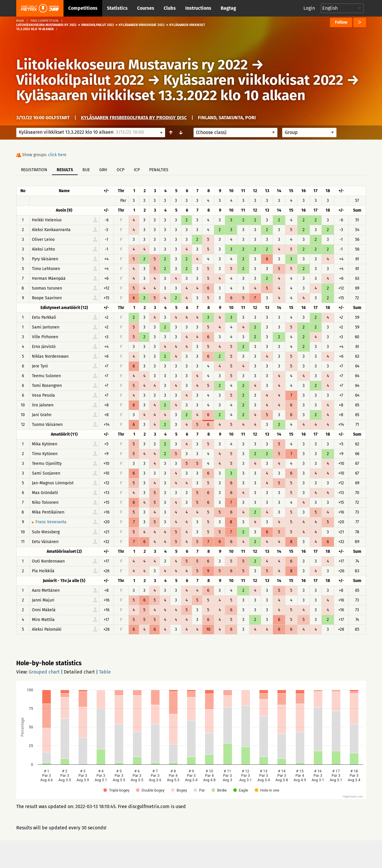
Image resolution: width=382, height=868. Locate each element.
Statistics (117, 8)
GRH (103, 170)
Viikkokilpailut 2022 (80, 80)
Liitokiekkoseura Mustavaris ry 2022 (132, 65)
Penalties (159, 170)
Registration (34, 170)
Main (20, 21)
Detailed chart (79, 672)
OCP (121, 170)
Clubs (170, 8)
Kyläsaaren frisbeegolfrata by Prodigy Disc (134, 118)
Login (309, 8)
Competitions (83, 8)
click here (57, 155)
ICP (137, 170)
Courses (146, 8)
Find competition (44, 21)
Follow (341, 22)
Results (65, 170)
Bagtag (228, 8)
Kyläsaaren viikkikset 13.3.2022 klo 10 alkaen (161, 95)
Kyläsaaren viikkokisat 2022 (253, 80)
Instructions (198, 8)
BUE (86, 170)
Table (105, 672)
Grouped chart (44, 672)
